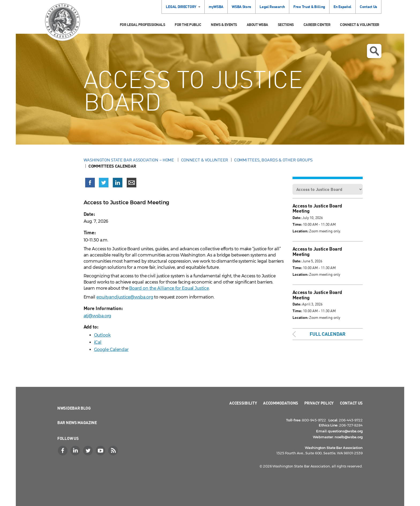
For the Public (188, 24)
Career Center (317, 24)
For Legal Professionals (142, 24)
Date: (297, 218)
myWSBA (216, 7)
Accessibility (243, 403)
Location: (300, 231)
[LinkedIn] (76, 451)
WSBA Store (241, 7)
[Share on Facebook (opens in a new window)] (90, 183)
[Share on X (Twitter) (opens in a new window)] (104, 183)
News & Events (224, 24)
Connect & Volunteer (360, 24)
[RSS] (114, 451)
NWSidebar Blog (74, 408)
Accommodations (281, 403)
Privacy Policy (319, 403)
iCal (98, 342)
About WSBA (257, 24)
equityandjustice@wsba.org (125, 297)
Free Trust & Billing (309, 7)
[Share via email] (132, 183)
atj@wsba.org (97, 316)
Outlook (102, 335)
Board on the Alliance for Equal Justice (169, 288)
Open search (374, 51)
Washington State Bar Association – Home (129, 160)
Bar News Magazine (77, 422)
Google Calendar (111, 350)
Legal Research (272, 7)
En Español (342, 7)
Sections (286, 24)
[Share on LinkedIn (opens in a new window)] (118, 183)
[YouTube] (101, 451)
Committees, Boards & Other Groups (273, 160)
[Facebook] (63, 451)
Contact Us (368, 7)
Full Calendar (328, 334)
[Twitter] (88, 451)
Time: (297, 224)
